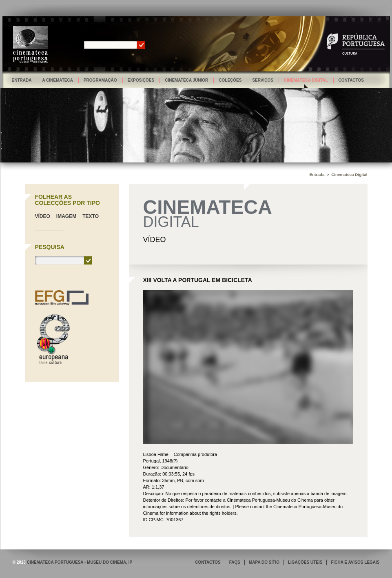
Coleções (230, 80)
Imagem (66, 216)
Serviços (263, 80)
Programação (100, 80)
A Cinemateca (58, 80)
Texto (91, 216)
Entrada (22, 80)
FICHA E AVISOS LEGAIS (355, 562)
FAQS (235, 562)
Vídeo (43, 216)
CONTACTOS (208, 562)
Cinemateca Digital (306, 80)
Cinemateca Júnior (186, 80)
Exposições (141, 80)
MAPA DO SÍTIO (264, 562)
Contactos (351, 80)
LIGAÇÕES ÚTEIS (305, 562)
